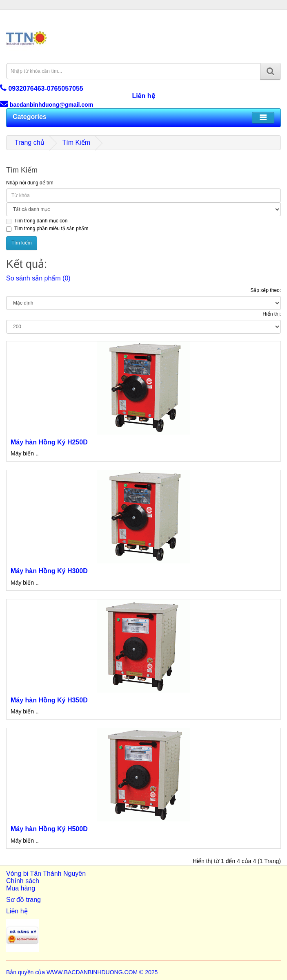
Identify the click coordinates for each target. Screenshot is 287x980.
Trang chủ (30, 142)
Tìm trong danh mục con (37, 221)
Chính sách (23, 881)
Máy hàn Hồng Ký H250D (49, 442)
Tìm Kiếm (76, 142)
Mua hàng (21, 888)
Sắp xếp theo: (266, 290)
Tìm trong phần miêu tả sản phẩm (47, 229)
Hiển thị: (272, 314)
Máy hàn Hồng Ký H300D (49, 571)
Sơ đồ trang (23, 900)
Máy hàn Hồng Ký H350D (49, 700)
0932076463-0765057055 (42, 89)
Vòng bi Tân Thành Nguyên (46, 873)
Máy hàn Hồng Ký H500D (49, 829)
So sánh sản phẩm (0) (38, 278)
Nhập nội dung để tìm (30, 183)
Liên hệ (143, 96)
